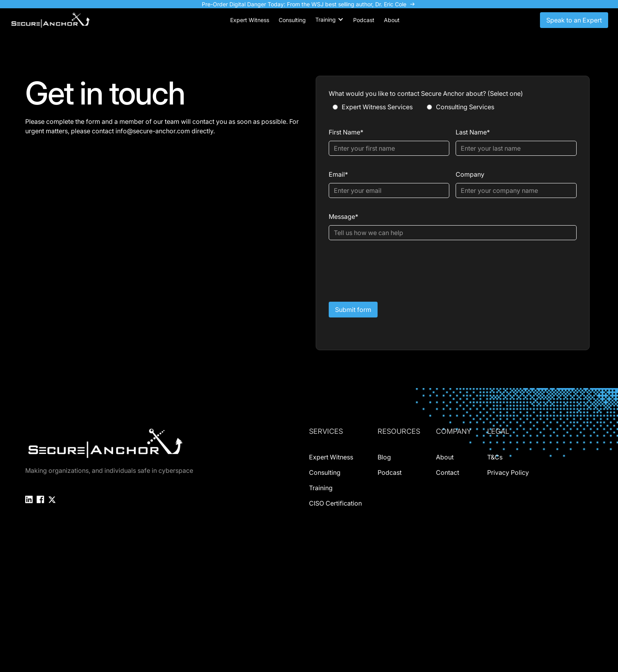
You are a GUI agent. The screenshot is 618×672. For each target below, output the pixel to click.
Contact (448, 472)
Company (470, 174)
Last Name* (473, 132)
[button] (329, 20)
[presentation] (389, 269)
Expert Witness (331, 457)
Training (321, 488)
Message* (343, 217)
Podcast (390, 472)
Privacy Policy (508, 472)
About (445, 457)
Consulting (325, 472)
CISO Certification (335, 503)
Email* (338, 174)
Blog (384, 457)
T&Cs (495, 457)
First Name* (346, 132)
